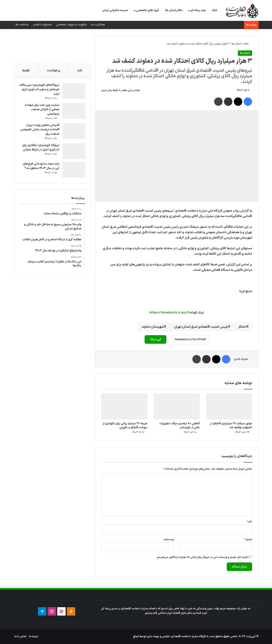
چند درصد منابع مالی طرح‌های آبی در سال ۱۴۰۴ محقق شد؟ (40, 167)
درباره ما (34, 636)
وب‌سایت (168, 539)
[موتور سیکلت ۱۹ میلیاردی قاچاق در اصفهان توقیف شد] (229, 406)
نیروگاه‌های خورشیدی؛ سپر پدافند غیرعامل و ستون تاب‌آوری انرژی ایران (42, 90)
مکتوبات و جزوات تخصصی (71, 25)
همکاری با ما (98, 25)
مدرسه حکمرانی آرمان (115, 10)
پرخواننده (54, 71)
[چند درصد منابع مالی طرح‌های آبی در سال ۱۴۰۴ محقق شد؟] (73, 171)
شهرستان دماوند (153, 327)
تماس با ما (20, 636)
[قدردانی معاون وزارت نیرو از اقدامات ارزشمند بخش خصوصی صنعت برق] (73, 132)
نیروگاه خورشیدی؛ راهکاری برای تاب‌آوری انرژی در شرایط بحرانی (40, 148)
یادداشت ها (22, 25)
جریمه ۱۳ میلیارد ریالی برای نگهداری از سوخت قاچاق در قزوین (125, 425)
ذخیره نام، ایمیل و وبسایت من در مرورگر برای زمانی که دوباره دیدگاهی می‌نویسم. (203, 557)
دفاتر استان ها (174, 10)
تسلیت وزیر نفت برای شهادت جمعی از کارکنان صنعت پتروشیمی (41, 111)
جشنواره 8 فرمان (42, 25)
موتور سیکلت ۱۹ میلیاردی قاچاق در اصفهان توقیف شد (231, 425)
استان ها (237, 44)
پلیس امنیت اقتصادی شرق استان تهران (201, 327)
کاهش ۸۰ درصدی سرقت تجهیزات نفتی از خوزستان (179, 425)
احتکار (242, 327)
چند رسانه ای (198, 10)
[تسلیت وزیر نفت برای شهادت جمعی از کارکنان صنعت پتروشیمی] (73, 112)
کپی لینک (155, 339)
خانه (215, 10)
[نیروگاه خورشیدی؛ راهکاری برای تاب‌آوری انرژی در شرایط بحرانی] (73, 152)
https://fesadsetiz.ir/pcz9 (169, 313)
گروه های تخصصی (148, 10)
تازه (80, 71)
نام (249, 522)
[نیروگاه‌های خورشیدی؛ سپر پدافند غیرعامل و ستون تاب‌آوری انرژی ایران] (73, 92)
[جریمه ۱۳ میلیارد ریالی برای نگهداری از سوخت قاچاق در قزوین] (124, 406)
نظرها (26, 71)
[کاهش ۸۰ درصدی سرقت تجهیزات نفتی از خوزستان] (177, 406)
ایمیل (248, 539)
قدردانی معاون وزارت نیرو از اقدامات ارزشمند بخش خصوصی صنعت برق (42, 131)
